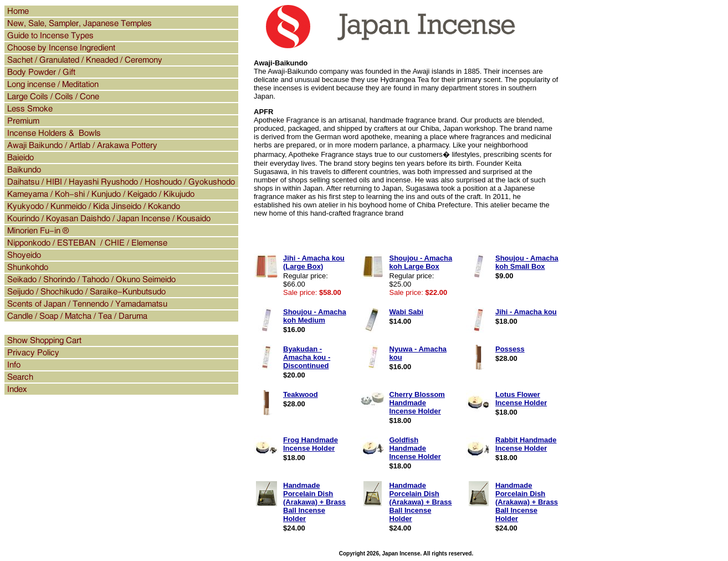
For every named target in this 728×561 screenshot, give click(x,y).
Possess (510, 349)
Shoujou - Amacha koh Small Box (527, 262)
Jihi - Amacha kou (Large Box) (314, 262)
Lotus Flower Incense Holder (521, 399)
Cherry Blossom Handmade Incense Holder (417, 403)
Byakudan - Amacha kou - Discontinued (307, 357)
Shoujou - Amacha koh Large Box (421, 262)
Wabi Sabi (407, 312)
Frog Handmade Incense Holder (311, 444)
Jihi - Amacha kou (526, 312)
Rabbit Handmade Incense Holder (526, 444)
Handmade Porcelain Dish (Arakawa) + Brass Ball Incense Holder (314, 502)
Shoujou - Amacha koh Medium (315, 316)
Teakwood (301, 394)
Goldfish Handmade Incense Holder (415, 448)
